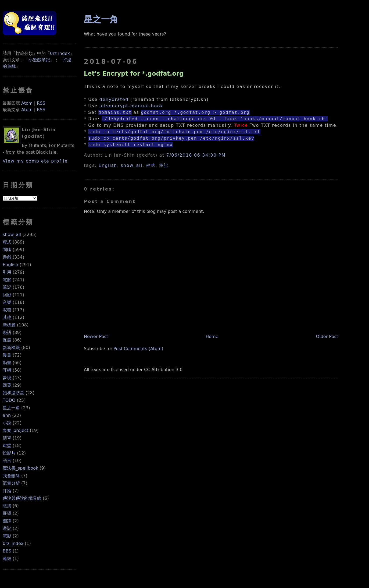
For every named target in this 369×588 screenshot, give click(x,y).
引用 (7, 272)
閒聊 (7, 250)
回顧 (7, 295)
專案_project (16, 430)
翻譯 (7, 521)
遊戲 (7, 257)
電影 (7, 536)
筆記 (7, 287)
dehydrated (114, 99)
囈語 (7, 332)
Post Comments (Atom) (138, 349)
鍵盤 (7, 446)
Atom (27, 103)
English (10, 265)
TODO (9, 400)
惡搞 (7, 506)
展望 (7, 513)
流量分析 (11, 483)
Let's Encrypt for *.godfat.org (134, 73)
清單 (7, 438)
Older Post (327, 337)
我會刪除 (11, 476)
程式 (7, 242)
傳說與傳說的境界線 (22, 498)
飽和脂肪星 (13, 393)
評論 (7, 491)
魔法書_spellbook (20, 468)
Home (212, 337)
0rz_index (13, 543)
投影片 (9, 453)
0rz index (60, 53)
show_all (12, 235)
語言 (7, 461)
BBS (7, 551)
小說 (7, 423)
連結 (7, 559)
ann (7, 415)
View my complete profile (35, 161)
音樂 (7, 302)
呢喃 (7, 310)
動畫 (7, 363)
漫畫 (7, 355)
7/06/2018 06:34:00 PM (196, 155)
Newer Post (96, 337)
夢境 (7, 378)
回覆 (7, 385)
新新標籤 (11, 348)
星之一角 (11, 408)
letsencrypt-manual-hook (131, 106)
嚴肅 (7, 340)
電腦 (7, 280)
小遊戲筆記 (39, 60)
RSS (41, 103)
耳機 (7, 370)
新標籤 (9, 325)
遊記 (7, 528)
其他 (7, 317)
